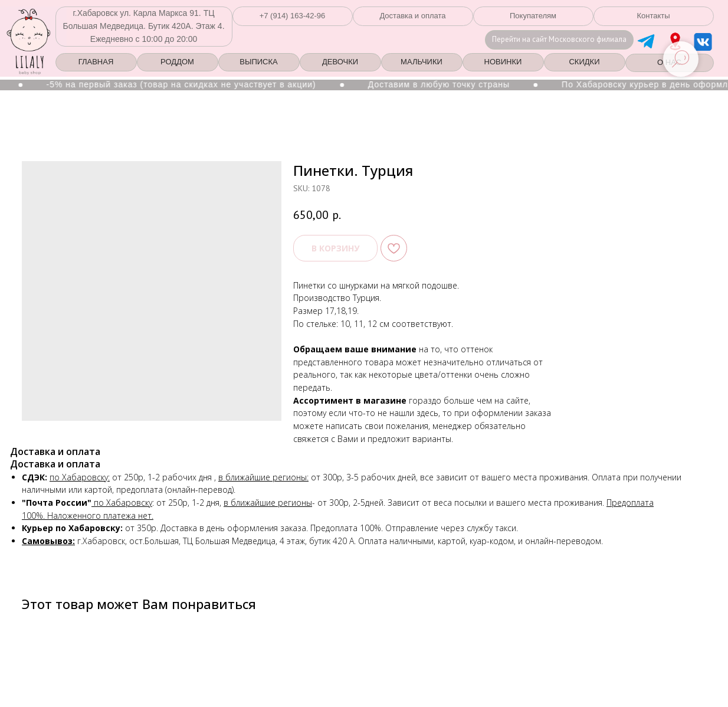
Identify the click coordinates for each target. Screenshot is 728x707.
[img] (675, 41)
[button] (293, 16)
